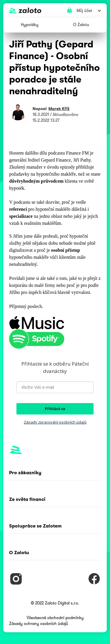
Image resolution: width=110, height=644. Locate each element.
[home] (54, 11)
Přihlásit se (55, 409)
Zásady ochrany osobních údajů (39, 624)
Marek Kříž (59, 109)
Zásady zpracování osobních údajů (55, 422)
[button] (30, 25)
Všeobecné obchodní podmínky (55, 618)
